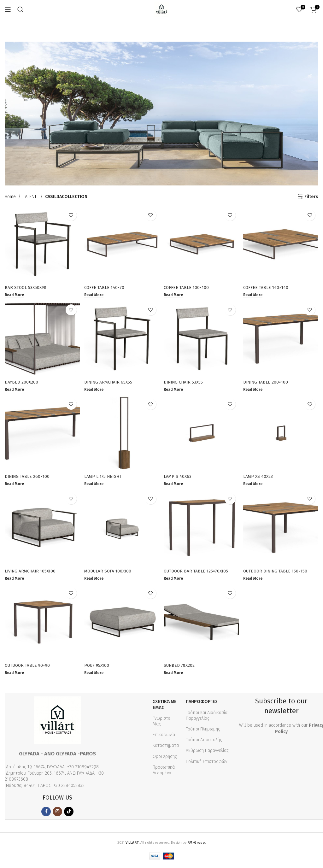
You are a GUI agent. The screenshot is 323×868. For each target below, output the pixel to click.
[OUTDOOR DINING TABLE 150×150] (282, 529)
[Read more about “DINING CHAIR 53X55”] (175, 389)
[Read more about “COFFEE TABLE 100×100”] (175, 294)
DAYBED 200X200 (22, 381)
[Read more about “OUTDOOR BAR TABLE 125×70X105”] (175, 580)
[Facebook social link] (46, 814)
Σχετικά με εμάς (165, 707)
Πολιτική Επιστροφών (206, 763)
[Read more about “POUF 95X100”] (95, 675)
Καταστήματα (166, 748)
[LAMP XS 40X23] (282, 434)
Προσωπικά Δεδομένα (164, 772)
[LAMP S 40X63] (202, 434)
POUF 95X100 (98, 667)
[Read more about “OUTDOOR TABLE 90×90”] (15, 675)
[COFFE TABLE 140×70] (122, 243)
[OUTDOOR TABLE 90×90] (42, 625)
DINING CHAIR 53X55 (185, 381)
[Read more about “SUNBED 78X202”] (175, 675)
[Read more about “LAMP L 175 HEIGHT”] (95, 484)
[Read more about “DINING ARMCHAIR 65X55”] (95, 389)
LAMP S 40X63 (179, 477)
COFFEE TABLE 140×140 (268, 286)
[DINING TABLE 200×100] (282, 339)
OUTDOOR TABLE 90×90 (28, 667)
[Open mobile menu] (8, 9)
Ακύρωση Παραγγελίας (207, 753)
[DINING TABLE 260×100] (42, 434)
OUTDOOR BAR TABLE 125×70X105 (198, 572)
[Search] (21, 9)
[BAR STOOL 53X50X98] (42, 243)
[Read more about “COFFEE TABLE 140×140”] (255, 294)
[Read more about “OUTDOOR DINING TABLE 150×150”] (255, 580)
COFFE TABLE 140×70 (106, 286)
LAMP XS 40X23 (260, 477)
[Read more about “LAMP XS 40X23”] (255, 484)
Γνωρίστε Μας (161, 723)
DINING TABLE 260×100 (28, 477)
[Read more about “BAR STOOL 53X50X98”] (15, 294)
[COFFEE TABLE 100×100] (202, 243)
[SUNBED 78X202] (202, 625)
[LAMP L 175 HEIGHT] (122, 434)
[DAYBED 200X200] (42, 339)
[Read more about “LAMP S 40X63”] (175, 484)
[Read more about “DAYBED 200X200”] (15, 389)
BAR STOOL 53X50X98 (26, 286)
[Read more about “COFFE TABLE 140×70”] (95, 294)
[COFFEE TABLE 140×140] (282, 243)
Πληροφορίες (202, 704)
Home (10, 197)
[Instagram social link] (57, 814)
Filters (311, 196)
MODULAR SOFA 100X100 (109, 572)
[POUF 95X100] (122, 625)
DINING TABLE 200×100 (268, 381)
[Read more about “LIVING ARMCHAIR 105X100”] (15, 580)
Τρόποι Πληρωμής (203, 731)
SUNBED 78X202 (181, 667)
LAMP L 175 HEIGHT (104, 477)
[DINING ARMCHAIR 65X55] (122, 339)
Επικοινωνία (164, 737)
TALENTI (30, 197)
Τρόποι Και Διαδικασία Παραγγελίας (207, 717)
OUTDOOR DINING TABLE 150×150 (278, 572)
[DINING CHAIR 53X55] (202, 339)
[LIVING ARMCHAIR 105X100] (42, 529)
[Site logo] (161, 9)
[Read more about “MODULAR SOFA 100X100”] (95, 580)
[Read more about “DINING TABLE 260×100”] (15, 484)
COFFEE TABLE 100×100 (188, 286)
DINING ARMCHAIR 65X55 (110, 381)
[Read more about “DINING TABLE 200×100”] (255, 389)
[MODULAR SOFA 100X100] (122, 529)
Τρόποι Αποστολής (204, 742)
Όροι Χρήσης (165, 758)
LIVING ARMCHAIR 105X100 (32, 572)
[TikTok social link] (69, 814)
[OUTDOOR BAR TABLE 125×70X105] (202, 529)
